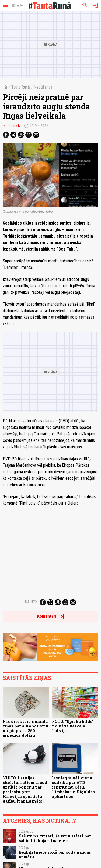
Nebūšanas (43, 87)
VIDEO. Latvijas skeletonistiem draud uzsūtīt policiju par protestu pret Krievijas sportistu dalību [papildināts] (25, 789)
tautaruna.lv (12, 126)
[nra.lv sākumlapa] (18, 5)
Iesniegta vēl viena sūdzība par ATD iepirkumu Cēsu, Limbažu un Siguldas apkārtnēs (73, 787)
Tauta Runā (21, 87)
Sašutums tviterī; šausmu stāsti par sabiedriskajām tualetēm (55, 838)
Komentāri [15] (51, 616)
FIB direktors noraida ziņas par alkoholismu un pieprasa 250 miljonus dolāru (25, 728)
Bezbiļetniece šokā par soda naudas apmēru (55, 854)
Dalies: (31, 602)
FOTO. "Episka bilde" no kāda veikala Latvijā (73, 726)
